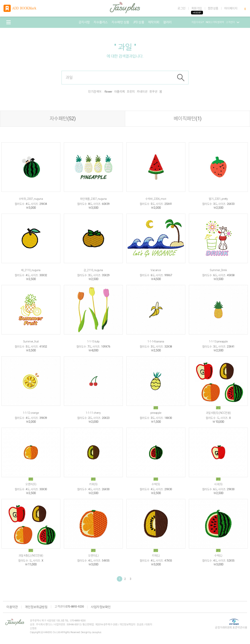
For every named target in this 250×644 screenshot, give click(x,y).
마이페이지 (231, 8)
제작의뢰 (154, 22)
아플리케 (120, 92)
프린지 (131, 92)
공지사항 (84, 22)
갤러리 (167, 22)
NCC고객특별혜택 (215, 22)
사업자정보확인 (101, 607)
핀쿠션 (153, 92)
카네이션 (142, 92)
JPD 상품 (139, 22)
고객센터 (233, 22)
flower (108, 92)
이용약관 (12, 607)
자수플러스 (101, 22)
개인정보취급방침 (36, 607)
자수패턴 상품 (120, 22)
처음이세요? (198, 22)
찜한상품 (213, 8)
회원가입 (197, 8)
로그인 (182, 8)
